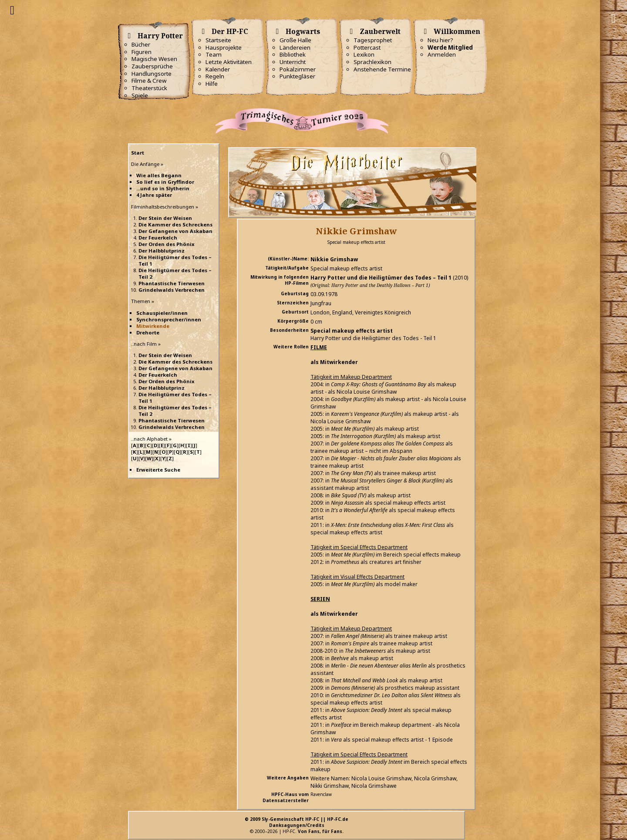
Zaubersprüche (152, 66)
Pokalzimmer (298, 69)
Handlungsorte (152, 74)
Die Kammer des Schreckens (175, 224)
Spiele (140, 95)
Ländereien (295, 47)
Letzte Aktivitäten (229, 62)
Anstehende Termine (382, 69)
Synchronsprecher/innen (169, 319)
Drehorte (148, 332)
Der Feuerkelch (158, 238)
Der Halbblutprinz (162, 251)
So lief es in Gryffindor (165, 182)
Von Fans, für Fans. (321, 831)
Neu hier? (440, 40)
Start (138, 153)
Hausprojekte (224, 47)
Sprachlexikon (372, 62)
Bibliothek (293, 54)
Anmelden (442, 54)
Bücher (141, 44)
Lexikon (364, 54)
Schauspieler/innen (162, 313)
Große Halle (295, 40)
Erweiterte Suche (158, 470)
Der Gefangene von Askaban (175, 231)
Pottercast (367, 47)
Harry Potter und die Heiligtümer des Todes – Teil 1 (381, 278)
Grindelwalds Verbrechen (172, 290)
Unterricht (293, 62)
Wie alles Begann (159, 175)
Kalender (218, 69)
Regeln (215, 76)
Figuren (142, 52)
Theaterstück (149, 88)
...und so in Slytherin (163, 188)
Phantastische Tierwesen (172, 283)
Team (214, 54)
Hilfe (212, 84)
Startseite (218, 40)
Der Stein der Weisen (165, 218)
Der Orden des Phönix (167, 244)
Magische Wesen (154, 59)
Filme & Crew (149, 81)
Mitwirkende (153, 326)
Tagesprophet (373, 40)
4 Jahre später (154, 195)
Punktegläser (297, 76)
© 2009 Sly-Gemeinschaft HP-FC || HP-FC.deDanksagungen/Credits (297, 822)
